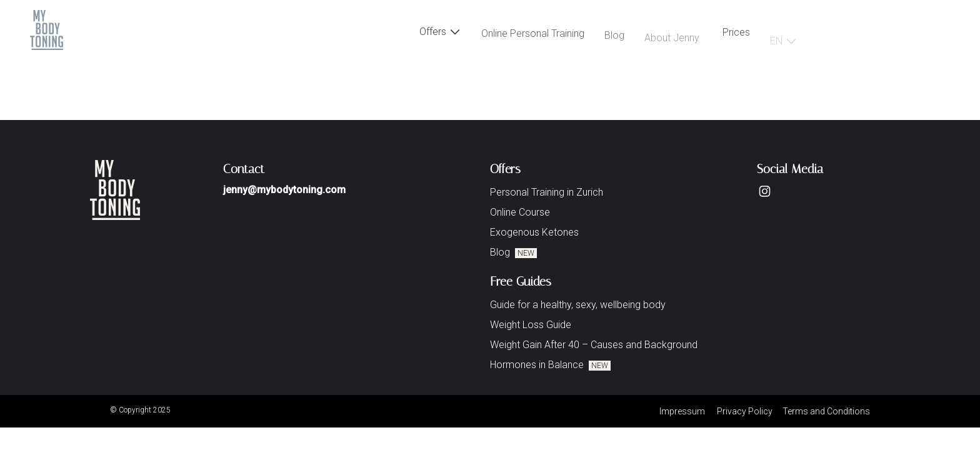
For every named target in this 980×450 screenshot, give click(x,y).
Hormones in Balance (550, 365)
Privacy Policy (745, 411)
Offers (440, 33)
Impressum (682, 411)
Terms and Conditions (826, 411)
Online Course (520, 212)
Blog (614, 38)
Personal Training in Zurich (547, 192)
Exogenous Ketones (534, 232)
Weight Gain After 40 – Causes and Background (594, 345)
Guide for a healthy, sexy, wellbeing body (578, 305)
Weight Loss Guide (531, 325)
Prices (736, 34)
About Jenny (672, 42)
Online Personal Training (533, 36)
